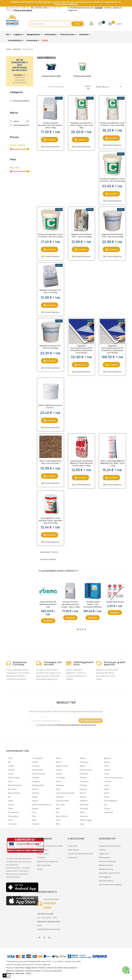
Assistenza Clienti (33, 971)
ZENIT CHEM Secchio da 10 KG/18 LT (50, 407)
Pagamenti (73, 10)
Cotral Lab (12, 824)
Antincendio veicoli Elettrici (110, 885)
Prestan (83, 778)
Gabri (34, 820)
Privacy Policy (43, 854)
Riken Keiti (84, 805)
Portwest (84, 774)
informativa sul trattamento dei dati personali (77, 725)
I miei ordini (73, 846)
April (10, 781)
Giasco (59, 758)
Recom (83, 793)
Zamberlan (108, 812)
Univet (107, 785)
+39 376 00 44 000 (45, 914)
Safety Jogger (86, 820)
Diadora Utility (38, 785)
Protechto (84, 781)
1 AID (10, 758)
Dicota (35, 789)
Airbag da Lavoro (106, 869)
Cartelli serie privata (115, 602)
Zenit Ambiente (21, 125)
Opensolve (58, 971)
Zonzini (107, 808)
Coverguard (37, 758)
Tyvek (106, 774)
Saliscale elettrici (106, 881)
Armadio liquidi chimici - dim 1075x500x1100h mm (93, 604)
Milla (58, 808)
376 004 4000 (41, 8)
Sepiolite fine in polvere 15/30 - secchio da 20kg (112, 236)
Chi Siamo (108, 8)
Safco (82, 812)
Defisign (36, 778)
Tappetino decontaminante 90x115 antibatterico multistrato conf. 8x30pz (112, 349)
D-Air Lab (36, 766)
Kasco (59, 781)
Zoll (105, 805)
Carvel (21, 121)
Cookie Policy (43, 850)
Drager (35, 797)
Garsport (36, 824)
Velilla (106, 789)
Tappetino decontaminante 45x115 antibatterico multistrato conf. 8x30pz (81, 349)
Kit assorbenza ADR (51, 76)
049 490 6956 (50, 905)
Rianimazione (105, 857)
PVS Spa (83, 785)
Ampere (11, 770)
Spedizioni (117, 8)
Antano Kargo (14, 778)
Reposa (83, 789)
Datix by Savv (38, 770)
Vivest (107, 793)
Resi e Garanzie (44, 865)
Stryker (107, 762)
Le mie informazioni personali (80, 854)
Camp (11, 801)
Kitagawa (60, 785)
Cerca (77, 24)
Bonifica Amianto (106, 865)
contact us (48, 2)
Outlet (83, 758)
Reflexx (83, 797)
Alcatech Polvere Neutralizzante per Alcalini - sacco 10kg (50, 125)
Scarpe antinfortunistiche (110, 846)
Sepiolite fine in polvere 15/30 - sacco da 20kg (81, 236)
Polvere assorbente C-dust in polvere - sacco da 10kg (112, 124)
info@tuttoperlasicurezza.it (82, 8)
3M (9, 762)
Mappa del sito (32, 968)
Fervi (34, 812)
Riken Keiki (20, 973)
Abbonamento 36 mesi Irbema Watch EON (48, 604)
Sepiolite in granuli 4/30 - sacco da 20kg (50, 291)
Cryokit (35, 762)
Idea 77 (59, 762)
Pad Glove (84, 762)
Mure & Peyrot (62, 816)
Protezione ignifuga (107, 861)
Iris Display (60, 778)
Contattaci (18, 75)
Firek (34, 816)
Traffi (106, 766)
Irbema (59, 774)
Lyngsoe (60, 797)
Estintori (102, 850)
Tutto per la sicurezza (113, 778)
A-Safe (11, 766)
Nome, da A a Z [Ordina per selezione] (109, 87)
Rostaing (84, 808)
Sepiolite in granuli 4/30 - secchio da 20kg (50, 347)
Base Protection (15, 785)
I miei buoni (73, 857)
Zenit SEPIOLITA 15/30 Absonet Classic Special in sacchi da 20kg (51, 521)
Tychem (107, 770)
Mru (58, 812)
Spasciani (84, 816)
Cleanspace (13, 816)
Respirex (84, 801)
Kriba (58, 789)
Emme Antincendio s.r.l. (42, 805)
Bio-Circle (12, 789)
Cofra (10, 820)
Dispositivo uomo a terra (109, 873)
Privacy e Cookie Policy (15, 968)
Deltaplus (36, 781)
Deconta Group (39, 774)
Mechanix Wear (62, 801)
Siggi (82, 824)
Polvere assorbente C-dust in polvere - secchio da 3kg (50, 236)
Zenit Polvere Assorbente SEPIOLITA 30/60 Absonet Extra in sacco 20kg (81, 463)
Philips (83, 766)
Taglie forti (104, 854)
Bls (9, 797)
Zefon (106, 797)
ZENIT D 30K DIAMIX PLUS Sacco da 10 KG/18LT (50, 462)
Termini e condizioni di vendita (50, 846)
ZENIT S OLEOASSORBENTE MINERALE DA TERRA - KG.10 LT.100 (112, 463)
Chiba (10, 808)
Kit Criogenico (105, 877)
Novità (40, 869)
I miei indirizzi (73, 850)
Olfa (58, 824)
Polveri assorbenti (21, 101)
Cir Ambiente (14, 812)
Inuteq (59, 770)
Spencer (108, 758)
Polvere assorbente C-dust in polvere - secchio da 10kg (112, 180)
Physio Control (86, 770)
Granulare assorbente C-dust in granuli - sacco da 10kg (81, 125)
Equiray (35, 808)
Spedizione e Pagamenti (47, 861)
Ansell (11, 774)
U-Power (108, 781)
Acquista (48, 621)
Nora (58, 820)
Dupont (35, 801)
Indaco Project (62, 766)
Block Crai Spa (14, 793)
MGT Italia (60, 805)
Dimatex (36, 793)
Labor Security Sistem (65, 793)
